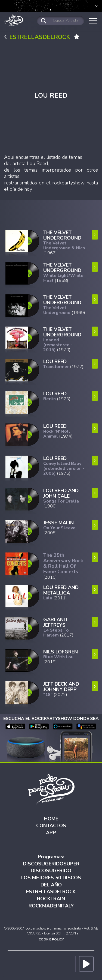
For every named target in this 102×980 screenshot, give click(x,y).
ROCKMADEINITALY (51, 906)
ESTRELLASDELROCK (51, 892)
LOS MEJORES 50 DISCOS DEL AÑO (51, 881)
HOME (51, 819)
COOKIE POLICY (51, 939)
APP (51, 833)
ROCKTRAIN (51, 899)
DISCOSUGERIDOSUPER (51, 864)
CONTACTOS (51, 826)
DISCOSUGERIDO (51, 871)
